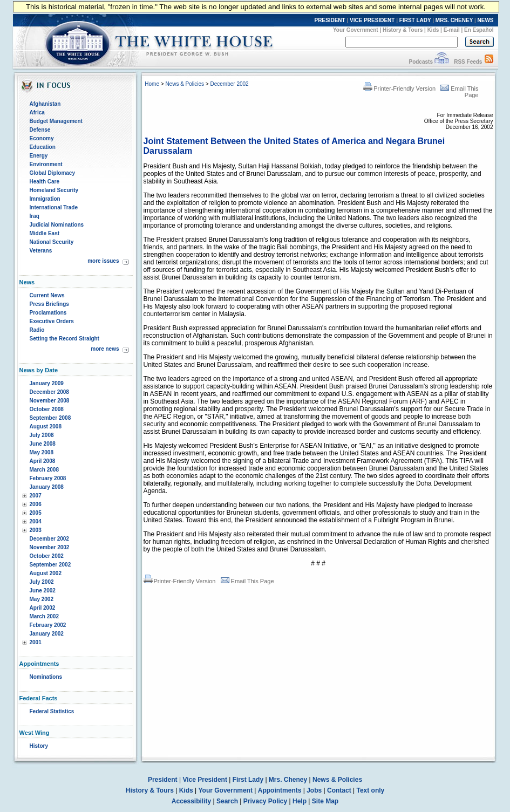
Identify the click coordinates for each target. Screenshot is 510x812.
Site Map (325, 801)
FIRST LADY (415, 20)
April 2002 (43, 608)
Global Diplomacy (52, 173)
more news (105, 349)
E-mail (452, 30)
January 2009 (47, 383)
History (39, 746)
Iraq (35, 216)
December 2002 (49, 539)
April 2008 (43, 461)
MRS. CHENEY (454, 20)
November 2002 (50, 547)
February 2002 (48, 625)
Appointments (280, 790)
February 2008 (48, 478)
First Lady (248, 780)
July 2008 (42, 435)
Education (43, 147)
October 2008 (47, 409)
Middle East (45, 233)
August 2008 (46, 427)
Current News (47, 295)
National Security (52, 242)
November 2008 (50, 401)
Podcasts (420, 62)
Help (300, 801)
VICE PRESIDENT (372, 20)
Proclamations (48, 313)
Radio (37, 330)
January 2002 (47, 634)
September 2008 (50, 418)
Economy (42, 138)
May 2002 (42, 599)
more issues (103, 261)
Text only (370, 790)
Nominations (46, 677)
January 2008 (47, 487)
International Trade (54, 207)
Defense (40, 130)
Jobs (314, 790)
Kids (433, 30)
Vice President (205, 780)
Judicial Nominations (57, 225)
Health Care (45, 182)
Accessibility (191, 801)
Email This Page (247, 581)
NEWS (486, 20)
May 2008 (42, 452)
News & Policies (185, 84)
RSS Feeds (468, 62)
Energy (39, 156)
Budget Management (56, 121)
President (163, 780)
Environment (46, 164)
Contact (339, 790)
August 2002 (46, 573)
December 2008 (49, 392)
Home (152, 84)
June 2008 (43, 444)
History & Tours (403, 30)
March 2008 (44, 470)
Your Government (356, 30)
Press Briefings (49, 304)
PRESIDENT (329, 20)
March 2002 (44, 616)
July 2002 (42, 582)
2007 (36, 496)
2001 (36, 642)
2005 (36, 513)
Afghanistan (45, 104)
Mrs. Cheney (288, 780)
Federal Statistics (52, 711)
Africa (37, 112)
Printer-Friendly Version (399, 88)
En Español (479, 30)
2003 (36, 530)
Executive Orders (52, 321)
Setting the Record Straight (64, 339)
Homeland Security (54, 190)
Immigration (45, 199)
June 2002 (43, 591)
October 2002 (47, 556)
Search (227, 801)
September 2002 (50, 565)
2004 (36, 521)
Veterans (41, 251)
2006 (36, 504)
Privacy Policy (265, 801)
